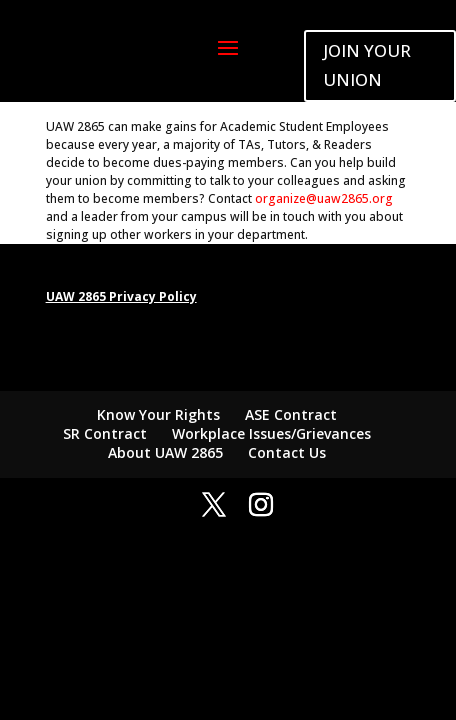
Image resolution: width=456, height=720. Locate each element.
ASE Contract (291, 414)
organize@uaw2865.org (324, 198)
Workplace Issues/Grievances (271, 433)
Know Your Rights (158, 414)
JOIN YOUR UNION (367, 65)
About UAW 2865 (165, 452)
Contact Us (287, 452)
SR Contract (105, 433)
